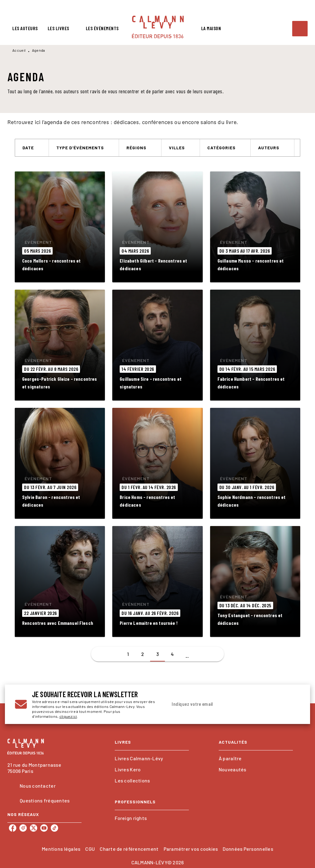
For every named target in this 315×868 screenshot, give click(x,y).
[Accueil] (158, 27)
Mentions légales (61, 849)
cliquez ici (68, 716)
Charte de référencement (129, 849)
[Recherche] (300, 29)
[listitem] (13, 828)
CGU (90, 849)
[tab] (25, 28)
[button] (32, 148)
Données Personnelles (248, 849)
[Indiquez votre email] (226, 704)
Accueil (19, 50)
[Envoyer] (293, 704)
